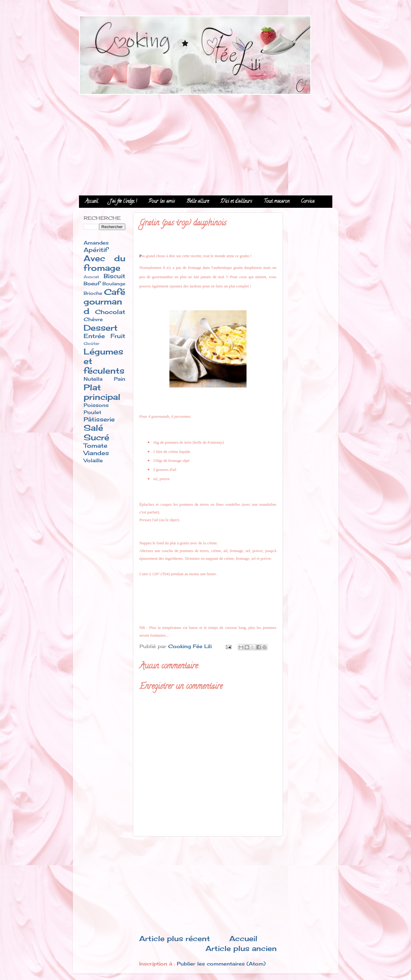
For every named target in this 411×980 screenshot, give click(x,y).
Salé (93, 428)
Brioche (93, 293)
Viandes (96, 453)
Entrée (94, 336)
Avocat (91, 277)
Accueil (92, 202)
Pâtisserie (99, 419)
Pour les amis (162, 202)
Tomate (95, 446)
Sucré (96, 437)
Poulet (92, 412)
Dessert (101, 328)
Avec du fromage (104, 263)
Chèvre (93, 319)
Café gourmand (104, 302)
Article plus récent (175, 938)
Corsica (308, 202)
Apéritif (96, 250)
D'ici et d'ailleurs (236, 202)
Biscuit (114, 276)
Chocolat (110, 312)
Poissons (96, 405)
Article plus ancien (241, 948)
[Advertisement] (206, 143)
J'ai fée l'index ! (123, 202)
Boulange (114, 284)
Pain (120, 379)
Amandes (96, 243)
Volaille (93, 460)
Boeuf (92, 283)
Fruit (118, 336)
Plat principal (102, 392)
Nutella (93, 379)
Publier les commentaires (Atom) (221, 964)
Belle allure (198, 202)
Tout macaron (276, 202)
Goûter (92, 343)
